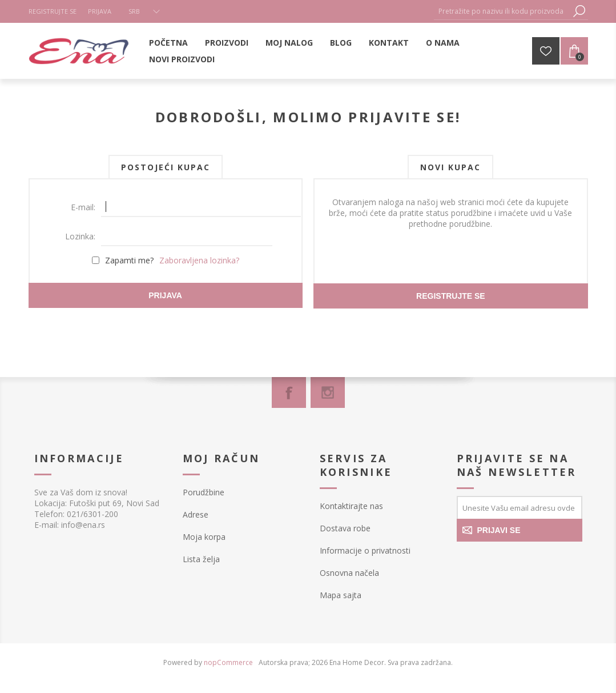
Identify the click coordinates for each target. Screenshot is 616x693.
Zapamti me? (129, 260)
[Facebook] (289, 392)
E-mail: (83, 207)
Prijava (100, 11)
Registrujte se (53, 11)
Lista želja (201, 559)
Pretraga (579, 11)
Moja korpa (204, 537)
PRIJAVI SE (499, 530)
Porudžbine (204, 492)
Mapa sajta (341, 595)
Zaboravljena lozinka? (199, 260)
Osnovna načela (349, 573)
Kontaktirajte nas (351, 506)
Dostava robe (345, 528)
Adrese (196, 514)
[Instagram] (328, 392)
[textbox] (502, 11)
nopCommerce (228, 662)
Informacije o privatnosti (365, 550)
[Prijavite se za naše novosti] (520, 507)
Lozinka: (80, 236)
